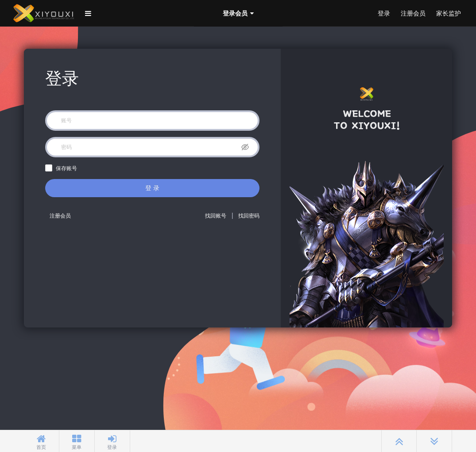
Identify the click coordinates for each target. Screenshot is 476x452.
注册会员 (413, 13)
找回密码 (249, 216)
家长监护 (449, 13)
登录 (384, 13)
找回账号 (216, 216)
